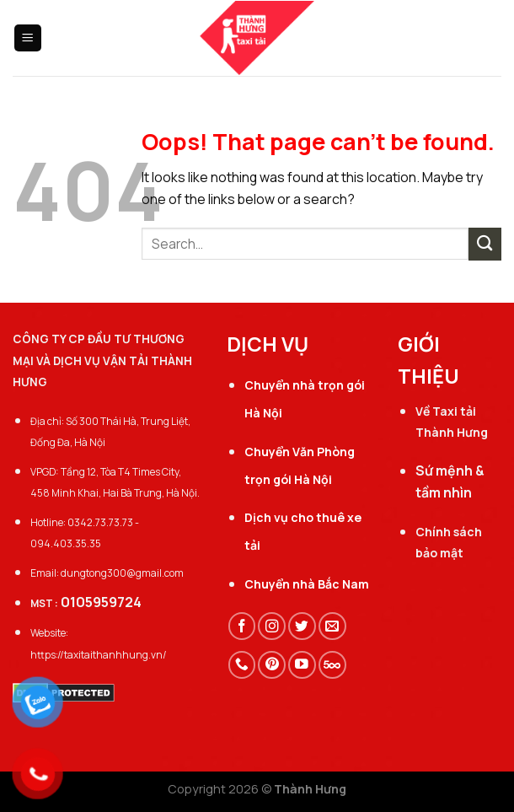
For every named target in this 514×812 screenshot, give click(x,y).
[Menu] (28, 38)
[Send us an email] (332, 626)
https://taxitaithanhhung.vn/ (99, 655)
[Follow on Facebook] (242, 626)
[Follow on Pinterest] (272, 665)
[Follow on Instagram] (272, 626)
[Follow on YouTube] (302, 665)
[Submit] (485, 244)
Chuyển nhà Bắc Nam (307, 584)
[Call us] (242, 665)
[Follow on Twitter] (302, 626)
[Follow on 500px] (332, 665)
